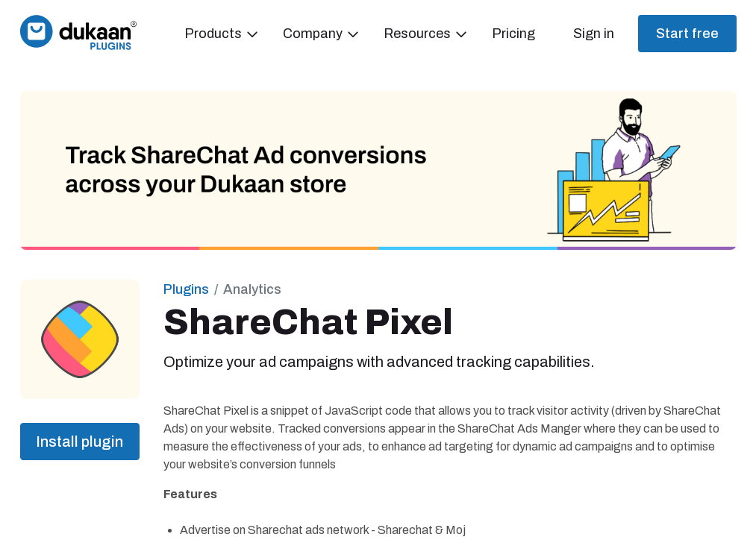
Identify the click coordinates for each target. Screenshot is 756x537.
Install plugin (79, 442)
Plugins (186, 289)
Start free (687, 34)
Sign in (594, 34)
